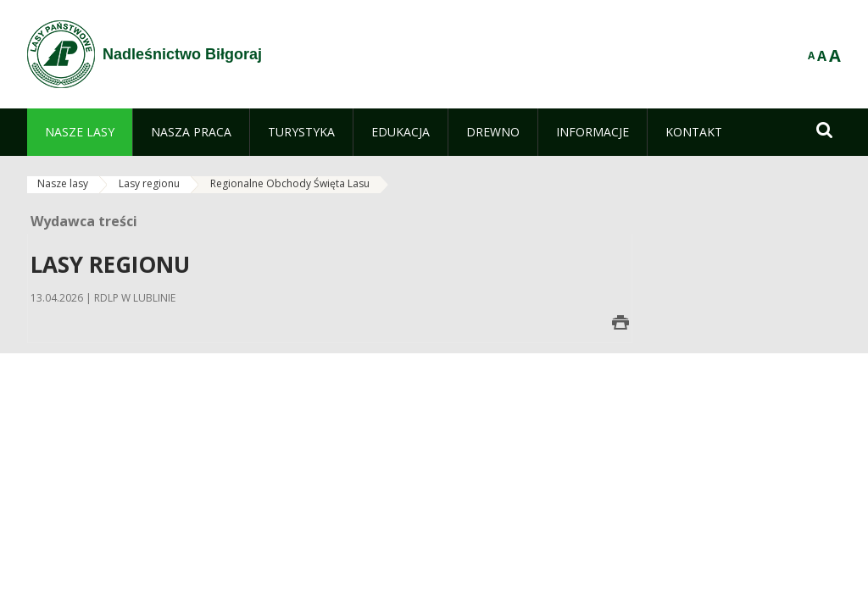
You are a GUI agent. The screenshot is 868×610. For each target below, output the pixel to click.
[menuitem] (80, 132)
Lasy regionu (149, 183)
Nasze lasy (63, 183)
